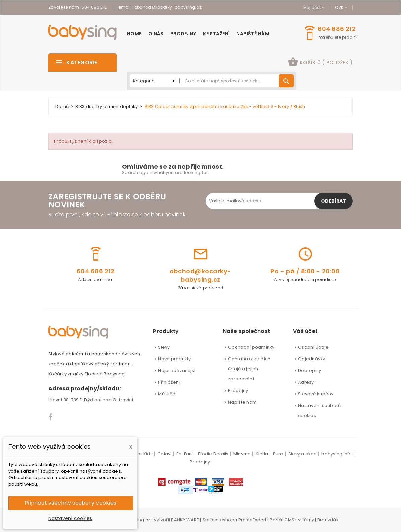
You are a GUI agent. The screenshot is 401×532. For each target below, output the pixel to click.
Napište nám (242, 402)
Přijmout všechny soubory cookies (71, 503)
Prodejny (238, 391)
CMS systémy (299, 520)
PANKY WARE (185, 520)
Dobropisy (309, 370)
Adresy (306, 382)
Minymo (242, 454)
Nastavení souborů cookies (319, 411)
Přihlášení (169, 382)
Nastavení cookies (70, 518)
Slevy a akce (302, 454)
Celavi (165, 454)
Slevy (164, 347)
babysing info (337, 454)
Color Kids (141, 454)
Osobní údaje (313, 347)
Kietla (262, 454)
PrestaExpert (253, 520)
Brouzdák (328, 520)
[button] (320, 62)
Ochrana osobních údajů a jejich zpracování (249, 369)
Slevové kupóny (316, 394)
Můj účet (167, 394)
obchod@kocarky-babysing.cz (168, 7)
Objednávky (312, 359)
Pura (278, 454)
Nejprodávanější (177, 370)
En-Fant (185, 454)
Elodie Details (213, 454)
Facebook (51, 417)
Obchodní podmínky (251, 347)
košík (320, 62)
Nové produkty (174, 359)
